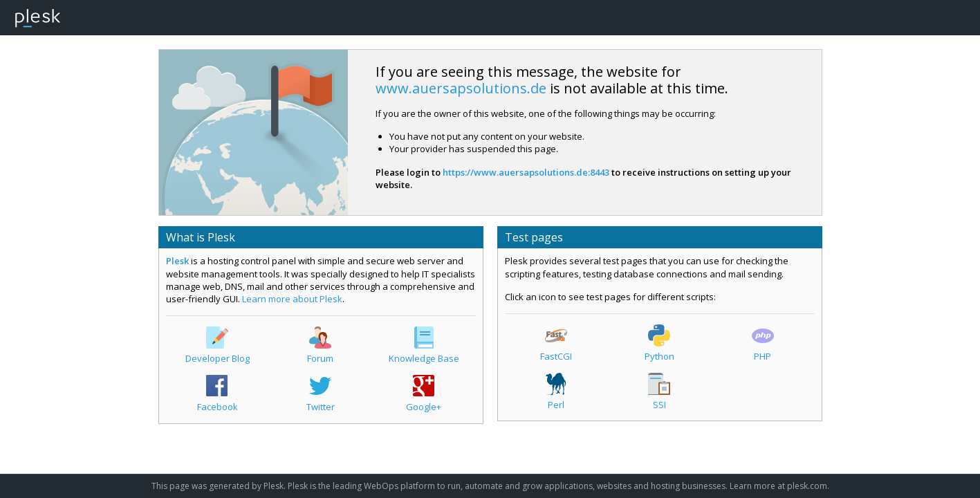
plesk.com (807, 486)
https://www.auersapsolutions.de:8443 (526, 172)
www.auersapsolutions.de (461, 88)
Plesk (177, 261)
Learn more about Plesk (292, 299)
